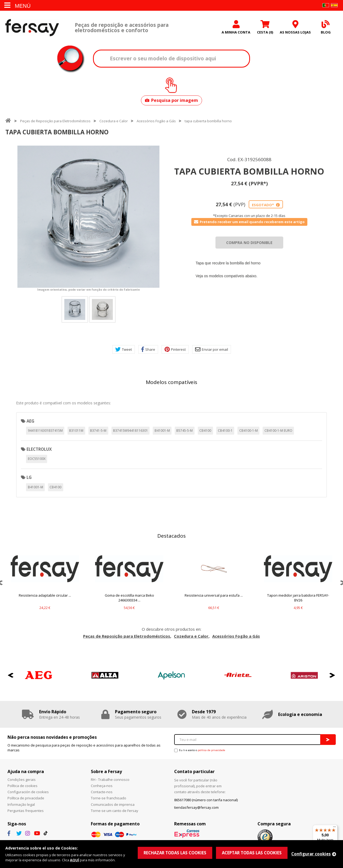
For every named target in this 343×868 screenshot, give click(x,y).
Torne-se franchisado (109, 798)
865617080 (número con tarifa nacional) (206, 800)
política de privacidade (211, 750)
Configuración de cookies (28, 792)
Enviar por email (212, 349)
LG (29, 477)
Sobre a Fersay (106, 771)
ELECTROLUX (39, 449)
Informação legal (21, 804)
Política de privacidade (26, 798)
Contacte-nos (102, 792)
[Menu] (334, 828)
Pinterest (175, 349)
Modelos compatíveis (171, 382)
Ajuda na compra (26, 771)
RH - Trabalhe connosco (110, 780)
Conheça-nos (102, 786)
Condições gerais (22, 780)
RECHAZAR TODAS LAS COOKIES (175, 853)
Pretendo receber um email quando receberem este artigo (249, 222)
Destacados (171, 536)
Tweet (124, 349)
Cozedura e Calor (114, 121)
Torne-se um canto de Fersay (115, 811)
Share (148, 349)
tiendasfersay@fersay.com (196, 807)
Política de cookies (23, 786)
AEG (30, 421)
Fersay (32, 27)
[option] (88, 217)
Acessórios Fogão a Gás (156, 121)
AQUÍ (74, 860)
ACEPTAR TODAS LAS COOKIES (252, 853)
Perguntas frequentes (26, 811)
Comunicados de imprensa (113, 804)
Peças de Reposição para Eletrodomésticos (55, 121)
